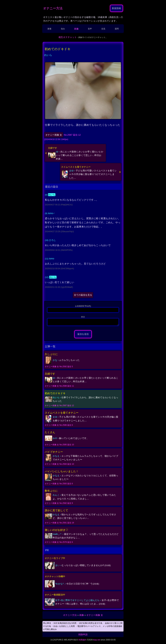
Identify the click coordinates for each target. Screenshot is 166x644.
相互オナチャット (68, 37)
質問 (117, 29)
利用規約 (82, 641)
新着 (49, 29)
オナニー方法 (53, 8)
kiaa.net (97, 641)
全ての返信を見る (83, 295)
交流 (103, 29)
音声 (90, 29)
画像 (76, 29)
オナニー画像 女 (54, 135)
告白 (63, 29)
